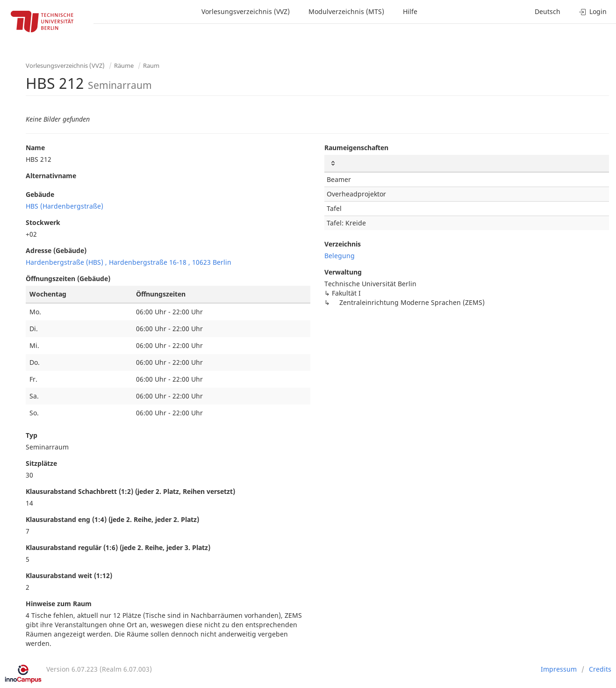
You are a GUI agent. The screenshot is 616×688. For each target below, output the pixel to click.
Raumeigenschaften (356, 148)
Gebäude (40, 194)
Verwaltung (343, 272)
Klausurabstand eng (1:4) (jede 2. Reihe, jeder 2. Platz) (112, 519)
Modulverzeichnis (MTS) (346, 11)
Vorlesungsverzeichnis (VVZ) (246, 11)
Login (593, 11)
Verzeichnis (343, 244)
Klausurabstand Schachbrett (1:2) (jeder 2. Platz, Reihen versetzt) (130, 491)
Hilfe (410, 11)
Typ (32, 435)
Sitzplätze (41, 463)
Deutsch (548, 11)
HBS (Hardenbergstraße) (64, 206)
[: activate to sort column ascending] (467, 163)
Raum (151, 65)
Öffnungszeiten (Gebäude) (68, 279)
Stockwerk (43, 222)
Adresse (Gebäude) (56, 250)
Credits (600, 669)
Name (35, 148)
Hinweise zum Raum (59, 604)
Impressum (559, 669)
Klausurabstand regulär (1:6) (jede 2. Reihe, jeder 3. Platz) (118, 547)
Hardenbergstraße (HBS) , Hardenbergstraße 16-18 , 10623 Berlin (129, 262)
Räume (124, 65)
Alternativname (51, 176)
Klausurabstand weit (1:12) (69, 576)
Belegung (340, 256)
